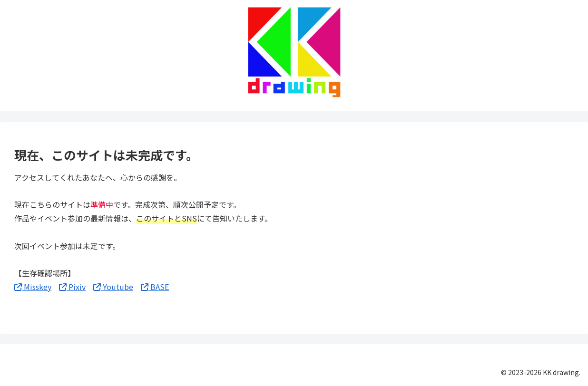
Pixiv (72, 287)
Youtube (113, 287)
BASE (155, 287)
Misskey (33, 287)
